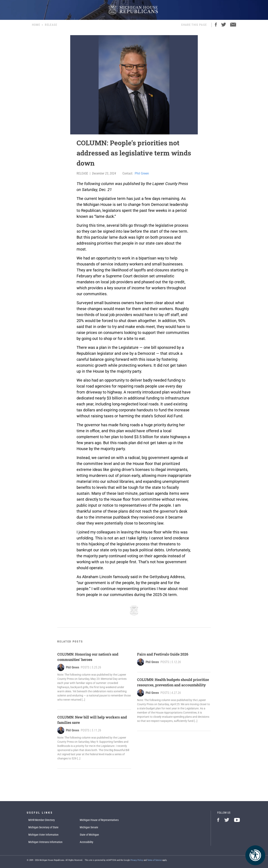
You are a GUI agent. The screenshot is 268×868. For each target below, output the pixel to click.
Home (36, 25)
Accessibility (86, 842)
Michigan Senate (89, 827)
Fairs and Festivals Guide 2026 (163, 654)
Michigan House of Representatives (99, 820)
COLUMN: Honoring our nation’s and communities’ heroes (88, 657)
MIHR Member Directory (42, 820)
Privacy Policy (137, 860)
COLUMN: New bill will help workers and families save (92, 720)
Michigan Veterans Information (45, 842)
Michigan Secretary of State (43, 827)
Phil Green (142, 173)
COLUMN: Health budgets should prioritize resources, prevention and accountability (173, 682)
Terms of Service (154, 860)
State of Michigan (89, 835)
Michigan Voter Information (43, 835)
